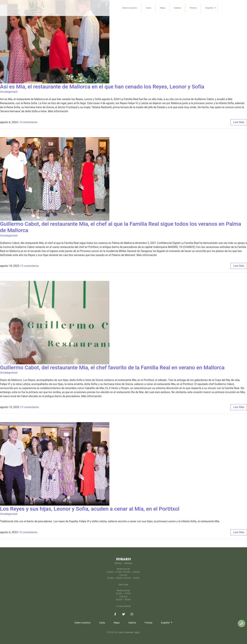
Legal (137, 632)
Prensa (193, 8)
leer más (239, 122)
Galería (178, 8)
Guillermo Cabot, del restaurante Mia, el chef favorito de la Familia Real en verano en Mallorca (112, 367)
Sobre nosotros (130, 8)
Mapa (163, 8)
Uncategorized (9, 92)
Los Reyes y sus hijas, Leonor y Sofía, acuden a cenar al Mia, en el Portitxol (90, 509)
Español (211, 8)
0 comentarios (29, 122)
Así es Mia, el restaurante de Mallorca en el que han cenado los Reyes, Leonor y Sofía (102, 87)
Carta (148, 8)
